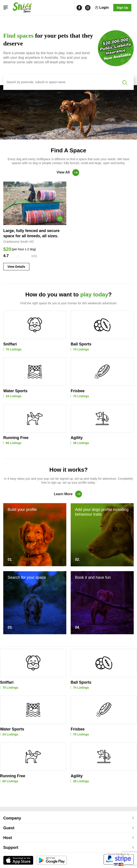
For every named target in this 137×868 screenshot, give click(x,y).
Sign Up (122, 8)
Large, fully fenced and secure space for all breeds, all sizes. (31, 233)
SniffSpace (65, 860)
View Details (16, 267)
